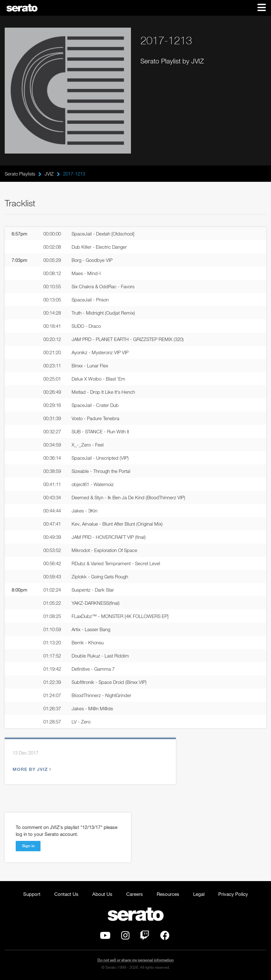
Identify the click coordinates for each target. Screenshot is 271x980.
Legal (199, 894)
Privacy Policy (233, 894)
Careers (135, 894)
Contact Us (66, 894)
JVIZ (49, 174)
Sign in (28, 846)
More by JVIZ (31, 769)
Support (32, 894)
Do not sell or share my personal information (135, 960)
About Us (102, 894)
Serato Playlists (20, 174)
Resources (168, 894)
